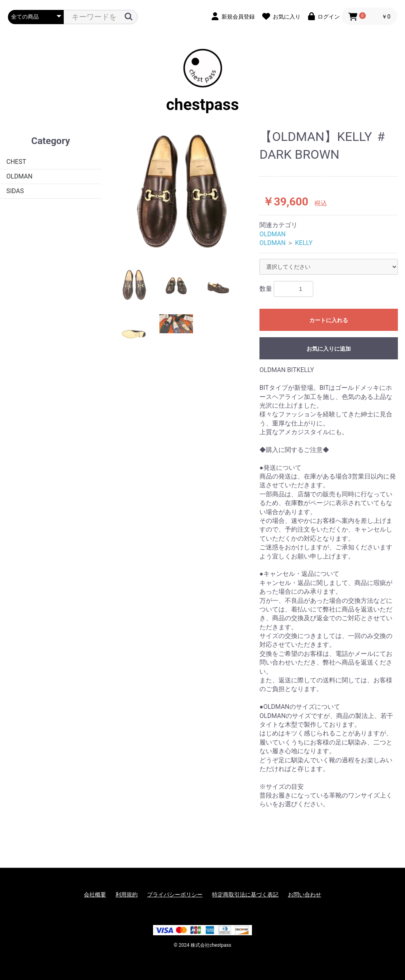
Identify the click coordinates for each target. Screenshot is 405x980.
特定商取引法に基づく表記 (245, 895)
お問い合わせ (305, 895)
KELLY (304, 243)
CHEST (16, 162)
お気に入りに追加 (329, 349)
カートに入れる (329, 320)
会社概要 (95, 895)
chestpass (202, 81)
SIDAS (15, 191)
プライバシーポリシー (175, 895)
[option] (181, 192)
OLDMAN (19, 176)
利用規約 (127, 895)
